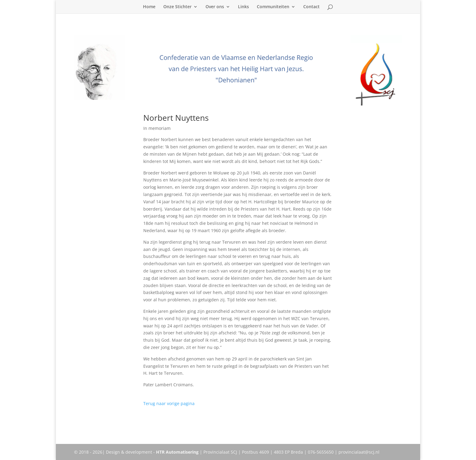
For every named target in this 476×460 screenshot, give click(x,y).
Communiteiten (273, 7)
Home (149, 7)
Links (243, 7)
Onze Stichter (177, 7)
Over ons (215, 7)
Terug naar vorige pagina (169, 403)
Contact (311, 7)
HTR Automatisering (177, 452)
